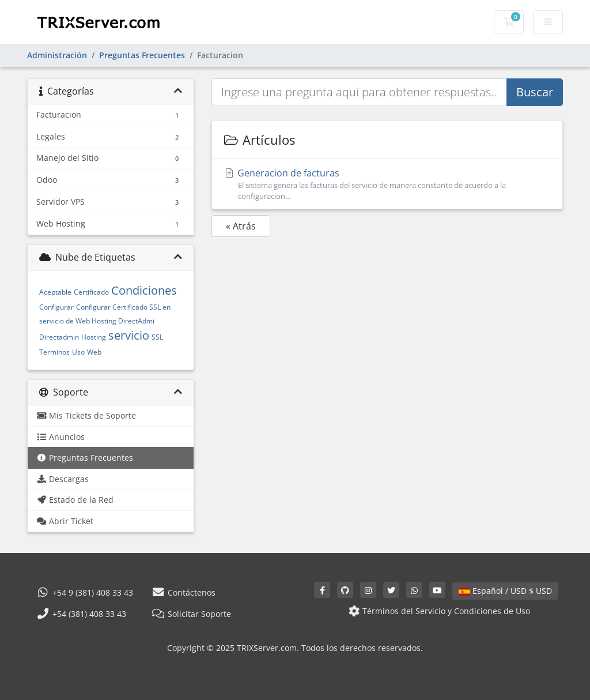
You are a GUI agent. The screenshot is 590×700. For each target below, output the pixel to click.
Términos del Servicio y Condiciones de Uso (438, 611)
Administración (57, 55)
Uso (78, 352)
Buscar (535, 92)
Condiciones (144, 290)
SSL (157, 337)
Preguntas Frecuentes (142, 55)
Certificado (91, 292)
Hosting (94, 337)
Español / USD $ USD (505, 591)
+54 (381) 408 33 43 (81, 614)
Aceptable (55, 292)
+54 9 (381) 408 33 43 (85, 592)
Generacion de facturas (387, 184)
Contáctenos (184, 592)
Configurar (56, 307)
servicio (129, 335)
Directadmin (59, 337)
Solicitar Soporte (191, 614)
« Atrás (241, 226)
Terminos (54, 352)
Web (94, 352)
